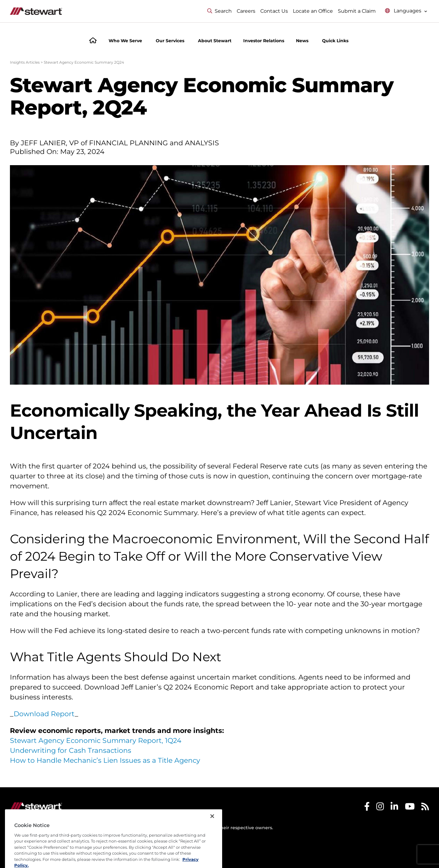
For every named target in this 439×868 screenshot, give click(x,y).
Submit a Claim (357, 11)
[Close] (212, 828)
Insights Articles (25, 62)
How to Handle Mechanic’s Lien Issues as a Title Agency (105, 760)
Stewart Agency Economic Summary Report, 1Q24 (96, 741)
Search (219, 11)
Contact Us (274, 11)
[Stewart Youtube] (410, 808)
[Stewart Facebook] (367, 808)
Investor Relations (264, 41)
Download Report (44, 714)
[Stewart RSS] (425, 808)
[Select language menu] (406, 11)
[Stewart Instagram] (380, 808)
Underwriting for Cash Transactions (71, 750)
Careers (246, 11)
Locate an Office (313, 11)
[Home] (93, 41)
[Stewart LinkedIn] (394, 808)
